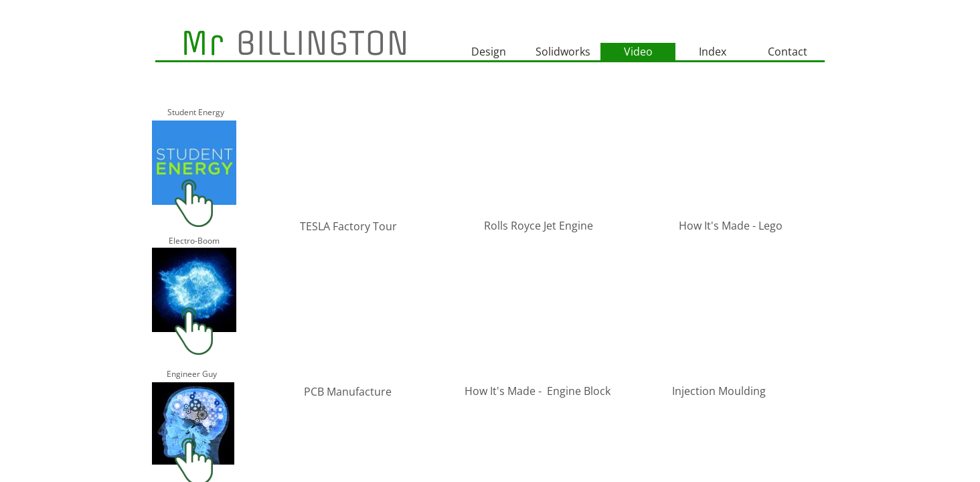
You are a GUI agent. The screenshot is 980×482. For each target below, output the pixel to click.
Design (489, 52)
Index (713, 52)
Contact (788, 52)
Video (638, 52)
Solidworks (563, 52)
